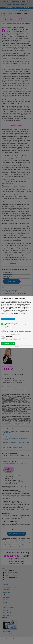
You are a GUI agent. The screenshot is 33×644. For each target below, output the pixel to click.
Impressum (16, 346)
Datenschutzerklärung (6, 315)
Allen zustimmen (8, 319)
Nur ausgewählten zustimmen (8, 343)
